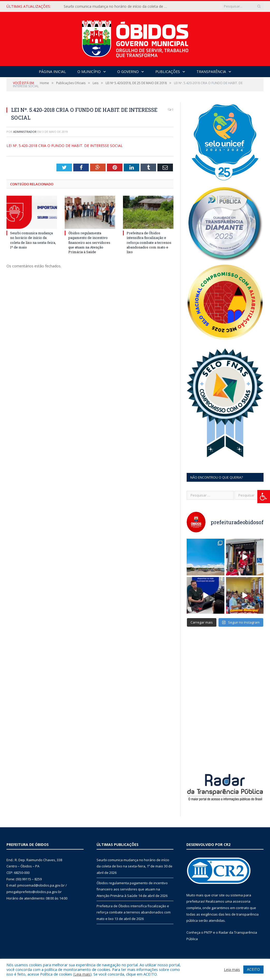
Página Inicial (52, 72)
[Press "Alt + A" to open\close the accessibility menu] (264, 497)
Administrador (25, 132)
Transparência (211, 72)
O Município (89, 72)
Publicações (168, 72)
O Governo (128, 72)
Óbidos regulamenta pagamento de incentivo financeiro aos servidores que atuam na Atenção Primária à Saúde (89, 242)
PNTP (208, 932)
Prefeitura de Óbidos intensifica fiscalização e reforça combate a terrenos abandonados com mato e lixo (149, 242)
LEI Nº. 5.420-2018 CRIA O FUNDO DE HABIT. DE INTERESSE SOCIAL (65, 146)
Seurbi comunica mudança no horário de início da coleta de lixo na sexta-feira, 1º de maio (117, 6)
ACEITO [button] (253, 969)
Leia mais (82, 974)
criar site (218, 895)
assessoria (242, 901)
